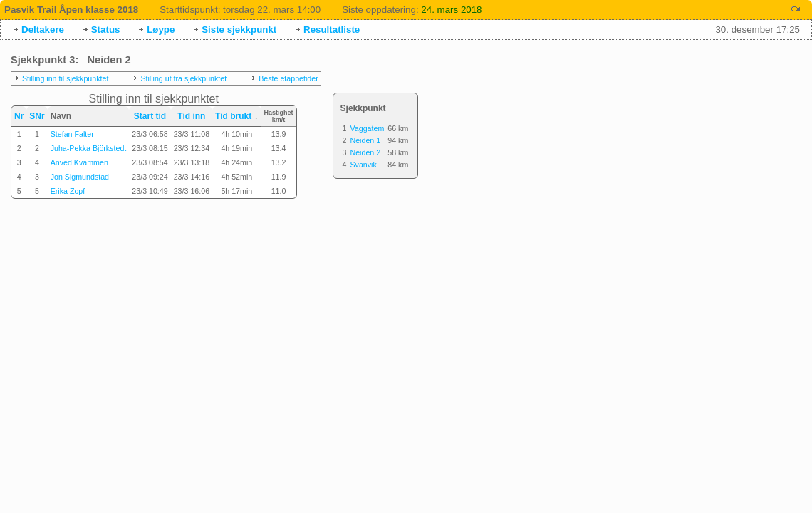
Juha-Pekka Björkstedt (89, 148)
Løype (161, 30)
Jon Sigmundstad (80, 177)
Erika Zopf (68, 191)
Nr (19, 116)
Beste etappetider (288, 78)
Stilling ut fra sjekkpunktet (183, 78)
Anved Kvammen (79, 162)
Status (106, 30)
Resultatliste (332, 30)
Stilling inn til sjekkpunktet (65, 78)
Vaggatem (367, 128)
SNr (37, 116)
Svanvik (363, 165)
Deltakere (43, 30)
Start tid (150, 116)
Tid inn (191, 116)
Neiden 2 (365, 152)
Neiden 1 (365, 140)
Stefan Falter (72, 134)
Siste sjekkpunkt (239, 30)
